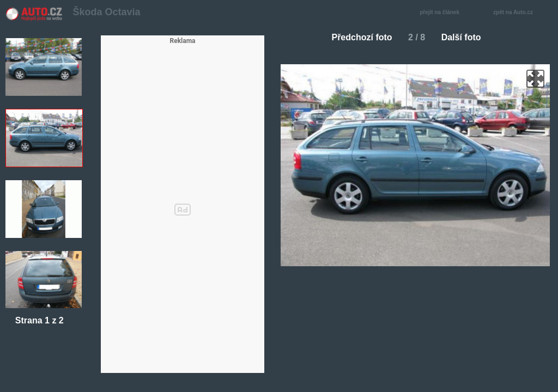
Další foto (466, 37)
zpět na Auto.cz (519, 13)
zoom (535, 79)
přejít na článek (442, 13)
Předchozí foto (357, 37)
